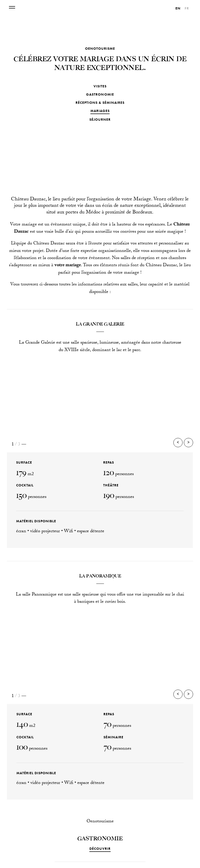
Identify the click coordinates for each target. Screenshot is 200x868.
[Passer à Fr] (187, 8)
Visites (100, 86)
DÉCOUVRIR (100, 849)
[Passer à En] (178, 8)
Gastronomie (100, 94)
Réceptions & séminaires (100, 103)
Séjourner (100, 119)
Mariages (100, 111)
